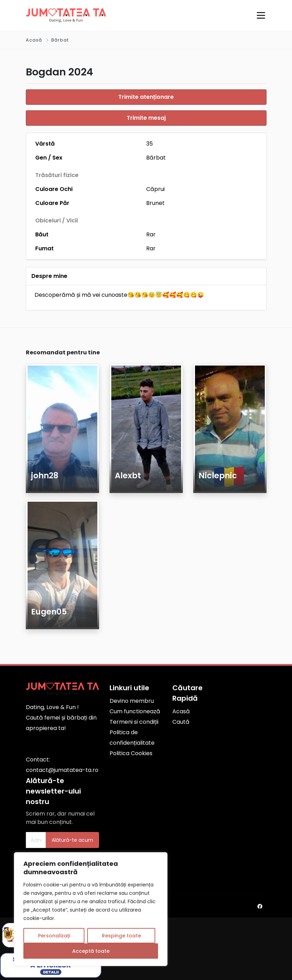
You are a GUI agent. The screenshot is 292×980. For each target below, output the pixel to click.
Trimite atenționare (146, 97)
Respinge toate (121, 936)
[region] (91, 909)
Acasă (34, 40)
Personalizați (54, 936)
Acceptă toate (91, 951)
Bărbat (60, 40)
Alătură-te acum (72, 839)
